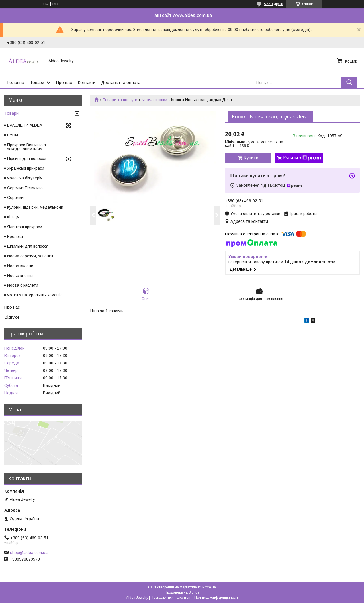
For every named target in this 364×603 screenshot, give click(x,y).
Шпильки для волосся (28, 246)
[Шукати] (349, 82)
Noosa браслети (23, 285)
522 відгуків (274, 4)
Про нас (64, 82)
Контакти (87, 82)
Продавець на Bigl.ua (182, 592)
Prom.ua (209, 587)
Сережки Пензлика (25, 188)
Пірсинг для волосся (27, 159)
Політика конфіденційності (216, 598)
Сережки (15, 198)
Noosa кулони (20, 266)
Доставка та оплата (121, 82)
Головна (16, 82)
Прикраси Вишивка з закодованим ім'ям (27, 147)
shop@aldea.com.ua (29, 553)
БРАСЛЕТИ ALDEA (25, 125)
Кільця (13, 217)
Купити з (302, 158)
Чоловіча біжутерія (25, 178)
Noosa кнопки (154, 100)
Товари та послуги (120, 100)
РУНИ (13, 135)
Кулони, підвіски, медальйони (35, 207)
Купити (251, 158)
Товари (37, 82)
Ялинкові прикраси (25, 227)
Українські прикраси (26, 168)
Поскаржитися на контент (171, 598)
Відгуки (12, 317)
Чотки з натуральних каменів (34, 295)
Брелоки (15, 237)
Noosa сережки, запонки (30, 256)
